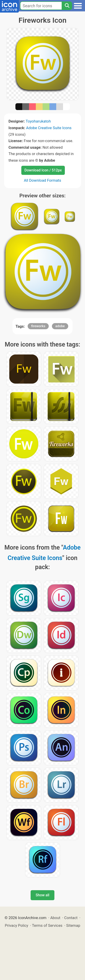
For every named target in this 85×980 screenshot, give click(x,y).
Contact (71, 918)
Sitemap (73, 925)
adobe (60, 326)
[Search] (67, 6)
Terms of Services (47, 925)
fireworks (38, 326)
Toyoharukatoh (38, 121)
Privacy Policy (16, 925)
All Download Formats (42, 180)
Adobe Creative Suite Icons (49, 128)
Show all (42, 895)
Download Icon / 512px (43, 170)
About (55, 918)
